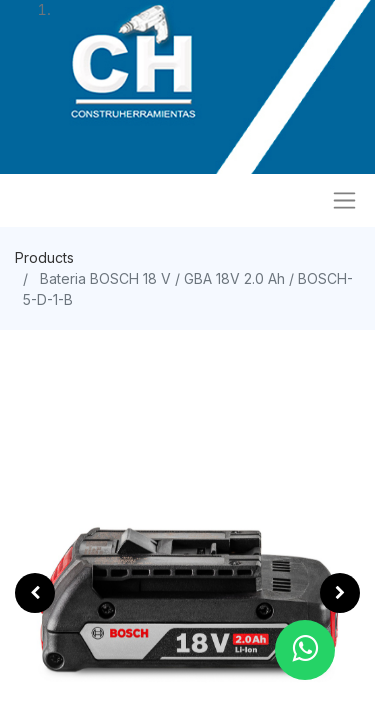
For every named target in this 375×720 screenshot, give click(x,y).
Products (44, 257)
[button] (35, 593)
